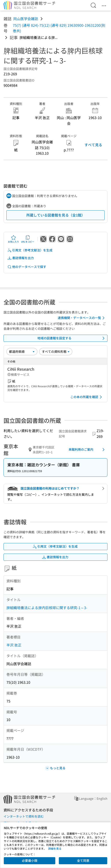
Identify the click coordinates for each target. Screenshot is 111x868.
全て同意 (83, 860)
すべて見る (93, 145)
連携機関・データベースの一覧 (82, 318)
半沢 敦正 (14, 645)
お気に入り (13, 239)
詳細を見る (55, 848)
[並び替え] (22, 351)
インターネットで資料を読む (24, 816)
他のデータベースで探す (27, 267)
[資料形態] (56, 351)
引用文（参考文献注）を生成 (30, 250)
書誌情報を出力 (21, 258)
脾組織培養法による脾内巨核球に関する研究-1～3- (47, 608)
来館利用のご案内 (87, 450)
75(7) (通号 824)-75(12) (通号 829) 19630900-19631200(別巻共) (59, 28)
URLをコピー (28, 239)
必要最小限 (30, 860)
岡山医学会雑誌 (26, 19)
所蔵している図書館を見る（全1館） (56, 215)
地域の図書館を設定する (72, 338)
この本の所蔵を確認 (87, 397)
